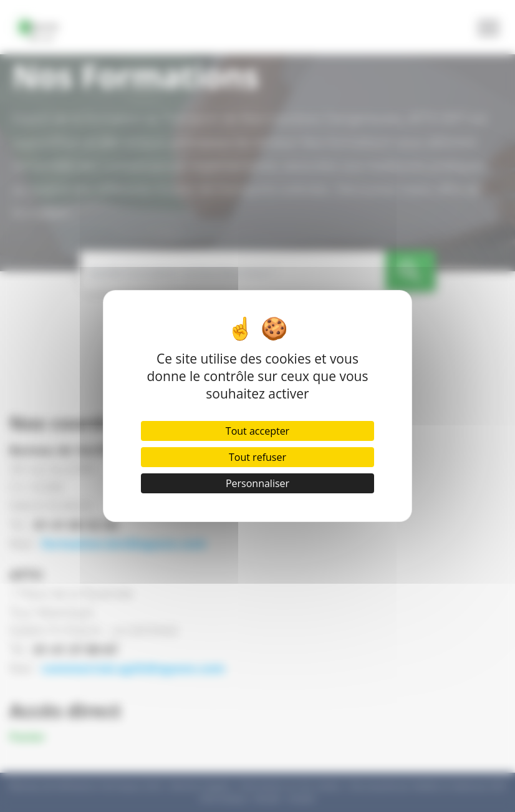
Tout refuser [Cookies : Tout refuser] (257, 457)
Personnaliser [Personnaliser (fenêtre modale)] (257, 483)
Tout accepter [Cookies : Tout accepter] (257, 431)
